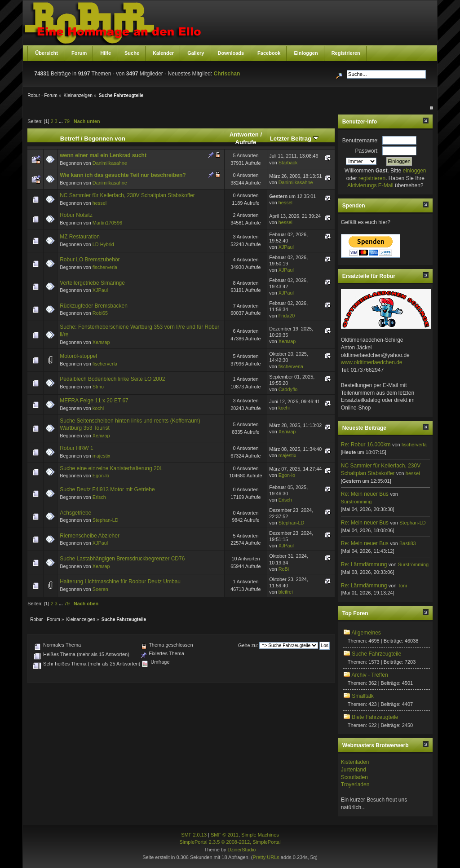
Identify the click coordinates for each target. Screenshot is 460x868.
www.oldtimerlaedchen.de (372, 362)
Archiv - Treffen (369, 675)
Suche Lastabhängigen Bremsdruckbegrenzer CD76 (122, 559)
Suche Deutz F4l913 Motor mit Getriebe (107, 489)
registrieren (372, 178)
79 (67, 121)
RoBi (284, 569)
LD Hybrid (103, 244)
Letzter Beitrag (294, 139)
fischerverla (105, 267)
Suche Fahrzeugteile (376, 654)
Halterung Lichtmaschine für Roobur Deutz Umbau (120, 582)
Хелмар (101, 342)
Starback (288, 163)
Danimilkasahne (110, 163)
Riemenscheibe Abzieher (90, 536)
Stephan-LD (106, 520)
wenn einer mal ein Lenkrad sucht (103, 155)
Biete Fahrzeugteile (375, 717)
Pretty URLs (266, 857)
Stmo (98, 387)
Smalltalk (363, 696)
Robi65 (100, 313)
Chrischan (227, 74)
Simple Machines (260, 835)
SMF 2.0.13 (194, 835)
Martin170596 (107, 223)
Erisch (99, 497)
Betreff (70, 139)
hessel (100, 203)
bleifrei (286, 592)
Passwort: (367, 151)
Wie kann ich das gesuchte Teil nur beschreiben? (123, 175)
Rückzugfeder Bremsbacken (94, 306)
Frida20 (287, 316)
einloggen (414, 171)
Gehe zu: (248, 645)
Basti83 (408, 543)
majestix (102, 456)
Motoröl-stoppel (78, 356)
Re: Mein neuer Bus (365, 494)
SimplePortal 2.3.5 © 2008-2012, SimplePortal (230, 842)
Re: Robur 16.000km (366, 445)
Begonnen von (105, 139)
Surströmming (356, 502)
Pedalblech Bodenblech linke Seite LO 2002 (112, 379)
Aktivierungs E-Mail (370, 185)
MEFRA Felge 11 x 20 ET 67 (94, 401)
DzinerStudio (241, 850)
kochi (98, 408)
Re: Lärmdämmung (364, 564)
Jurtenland (354, 770)
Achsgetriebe (75, 513)
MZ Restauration (80, 237)
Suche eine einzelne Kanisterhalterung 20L (111, 468)
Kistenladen (355, 762)
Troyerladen (355, 784)
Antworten (244, 134)
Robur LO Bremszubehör (90, 260)
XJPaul (286, 247)
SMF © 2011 (225, 835)
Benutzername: (360, 141)
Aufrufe (245, 142)
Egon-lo (101, 476)
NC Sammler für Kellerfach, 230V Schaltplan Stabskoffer (127, 195)
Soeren (100, 589)
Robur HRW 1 (76, 448)
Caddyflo (288, 389)
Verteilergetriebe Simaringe (92, 283)
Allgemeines (366, 633)
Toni (402, 586)
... (62, 121)
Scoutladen (354, 777)
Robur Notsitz (76, 215)
